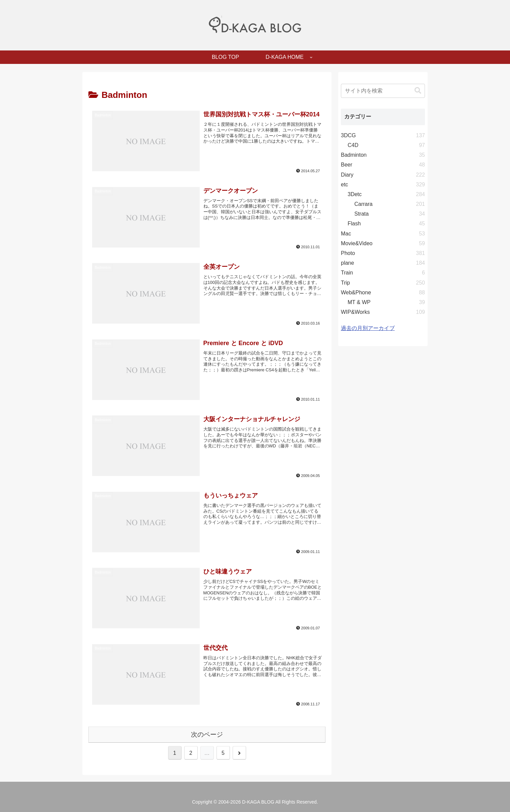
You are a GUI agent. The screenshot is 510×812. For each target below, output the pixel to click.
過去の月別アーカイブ (368, 328)
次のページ (207, 734)
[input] (383, 91)
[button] (418, 91)
